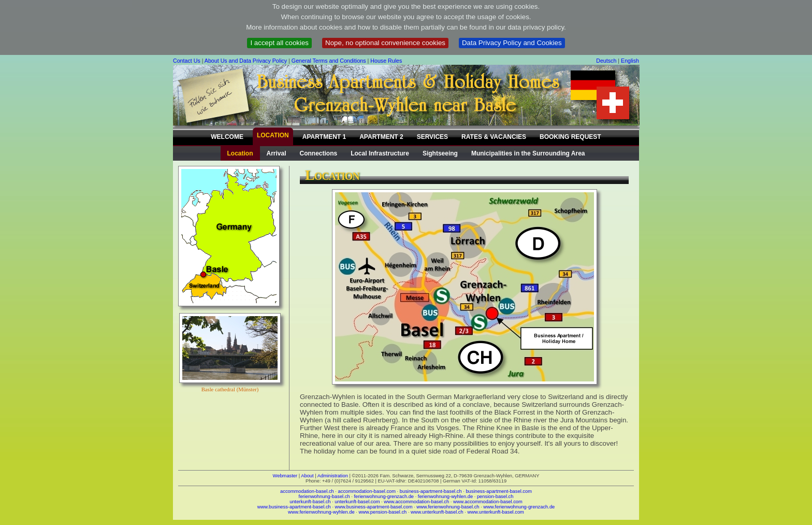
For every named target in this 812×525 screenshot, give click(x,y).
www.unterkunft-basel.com (495, 512)
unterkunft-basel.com (357, 502)
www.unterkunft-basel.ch (437, 512)
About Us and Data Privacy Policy (246, 61)
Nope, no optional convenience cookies (385, 43)
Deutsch (606, 61)
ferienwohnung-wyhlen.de (445, 496)
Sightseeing (440, 153)
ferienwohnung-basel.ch (324, 496)
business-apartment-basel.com (499, 491)
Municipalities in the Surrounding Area (528, 153)
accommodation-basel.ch (307, 491)
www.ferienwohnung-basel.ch (448, 507)
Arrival (277, 153)
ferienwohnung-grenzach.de (384, 496)
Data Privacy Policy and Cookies (512, 43)
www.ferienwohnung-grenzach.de (519, 507)
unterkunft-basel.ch (310, 502)
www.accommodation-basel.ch (416, 502)
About (307, 476)
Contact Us (187, 61)
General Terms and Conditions (329, 61)
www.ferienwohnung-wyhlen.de (321, 512)
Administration (333, 476)
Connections (319, 153)
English (630, 61)
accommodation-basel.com (367, 491)
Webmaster (285, 476)
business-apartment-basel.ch (431, 491)
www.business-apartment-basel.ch (294, 507)
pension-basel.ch (495, 496)
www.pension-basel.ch (382, 512)
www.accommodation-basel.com (488, 502)
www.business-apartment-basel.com (374, 507)
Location (240, 153)
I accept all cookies (279, 43)
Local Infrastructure (380, 153)
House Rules (386, 61)
